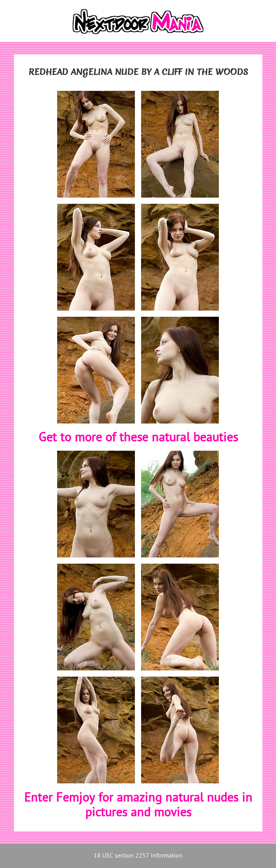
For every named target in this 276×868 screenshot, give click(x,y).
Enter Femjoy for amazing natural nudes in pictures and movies (138, 806)
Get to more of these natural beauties (138, 438)
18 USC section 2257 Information (138, 856)
